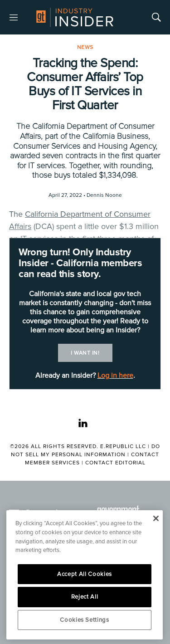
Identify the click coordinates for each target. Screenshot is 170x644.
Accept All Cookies (85, 574)
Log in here (115, 376)
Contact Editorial (115, 463)
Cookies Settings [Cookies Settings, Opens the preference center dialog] (85, 620)
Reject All (85, 597)
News (85, 47)
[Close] (156, 518)
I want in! (85, 353)
